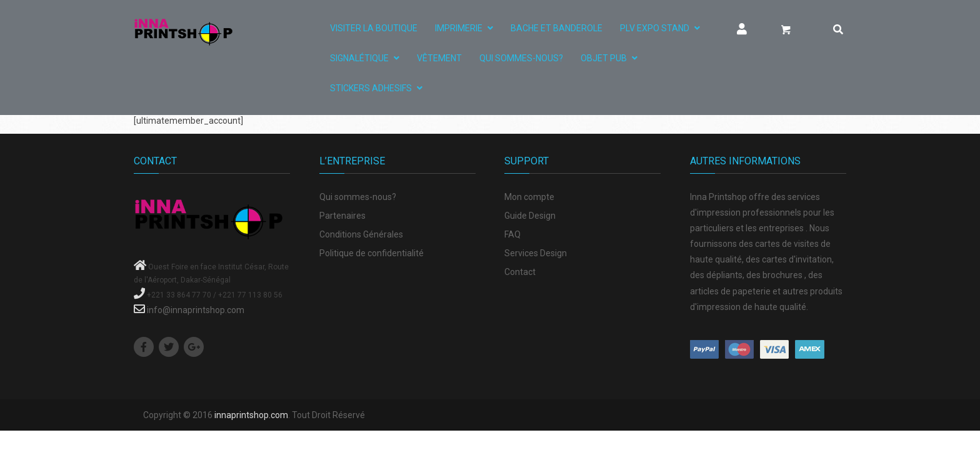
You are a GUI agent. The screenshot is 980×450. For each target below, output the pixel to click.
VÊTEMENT (439, 58)
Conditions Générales (361, 234)
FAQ (512, 234)
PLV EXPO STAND (655, 28)
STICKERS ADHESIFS (371, 88)
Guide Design (530, 216)
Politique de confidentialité (372, 253)
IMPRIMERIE (459, 28)
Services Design (536, 253)
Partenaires (342, 216)
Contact (520, 272)
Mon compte (529, 197)
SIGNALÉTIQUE (359, 58)
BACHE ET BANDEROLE (557, 28)
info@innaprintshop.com (196, 310)
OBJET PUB (604, 58)
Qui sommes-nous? (521, 58)
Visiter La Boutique (374, 28)
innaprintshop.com (251, 415)
